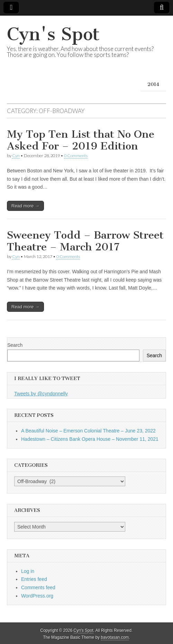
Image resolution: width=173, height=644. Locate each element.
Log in (28, 571)
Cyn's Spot (53, 34)
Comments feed (38, 587)
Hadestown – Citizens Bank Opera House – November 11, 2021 (90, 439)
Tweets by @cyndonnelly (41, 394)
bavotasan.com (115, 637)
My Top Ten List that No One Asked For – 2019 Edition (81, 140)
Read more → (25, 206)
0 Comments (76, 156)
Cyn (16, 156)
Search (15, 345)
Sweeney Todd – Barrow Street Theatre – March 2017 (85, 241)
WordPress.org (37, 596)
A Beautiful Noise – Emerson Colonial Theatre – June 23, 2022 (88, 431)
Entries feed (34, 579)
